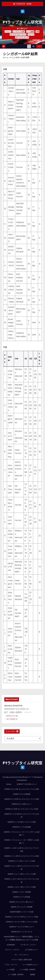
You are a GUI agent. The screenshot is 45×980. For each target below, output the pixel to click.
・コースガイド (11, 719)
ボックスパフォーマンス (18, 34)
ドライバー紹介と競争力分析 (22, 960)
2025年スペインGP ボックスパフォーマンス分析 (22, 856)
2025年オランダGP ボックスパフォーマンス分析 (22, 799)
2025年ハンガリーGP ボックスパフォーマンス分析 (22, 881)
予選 (37, 32)
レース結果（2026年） (16, 975)
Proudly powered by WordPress (15, 777)
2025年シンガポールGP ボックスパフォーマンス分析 (22, 850)
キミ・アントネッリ (22, 955)
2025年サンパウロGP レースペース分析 (22, 822)
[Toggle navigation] (29, 46)
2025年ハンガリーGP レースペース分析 (22, 887)
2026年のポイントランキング (22, 932)
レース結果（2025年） (28, 970)
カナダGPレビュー (31, 950)
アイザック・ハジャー (28, 945)
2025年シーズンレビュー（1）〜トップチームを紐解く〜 (22, 833)
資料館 (33, 975)
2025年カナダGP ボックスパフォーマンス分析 (22, 809)
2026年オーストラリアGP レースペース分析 (22, 922)
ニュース (31, 34)
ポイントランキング (22, 37)
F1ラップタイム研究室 (23, 22)
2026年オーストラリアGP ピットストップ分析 (22, 917)
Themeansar (22, 780)
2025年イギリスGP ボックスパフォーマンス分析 (22, 789)
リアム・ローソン (11, 965)
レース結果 (30, 32)
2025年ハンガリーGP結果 (22, 892)
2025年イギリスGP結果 (22, 794)
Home (9, 784)
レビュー (8, 32)
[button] (34, 46)
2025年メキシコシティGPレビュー (22, 902)
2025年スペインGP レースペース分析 (22, 861)
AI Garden (11, 945)
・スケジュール (11, 716)
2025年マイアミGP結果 (22, 897)
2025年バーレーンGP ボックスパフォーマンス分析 (22, 868)
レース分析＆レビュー (31, 965)
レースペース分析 (19, 32)
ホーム (6, 57)
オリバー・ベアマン (12, 950)
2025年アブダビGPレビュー (27, 784)
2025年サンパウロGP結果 (22, 827)
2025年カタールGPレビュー (22, 804)
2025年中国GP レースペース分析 (22, 912)
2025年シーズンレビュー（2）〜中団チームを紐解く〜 (22, 842)
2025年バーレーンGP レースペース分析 (22, 874)
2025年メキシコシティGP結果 (22, 907)
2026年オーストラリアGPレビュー (22, 927)
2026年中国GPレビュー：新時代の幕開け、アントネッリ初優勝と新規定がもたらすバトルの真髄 (22, 938)
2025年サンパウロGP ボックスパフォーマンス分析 (22, 816)
